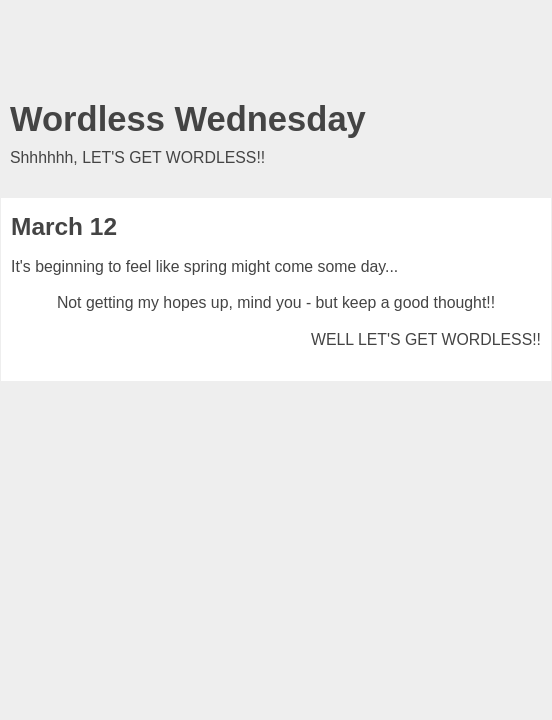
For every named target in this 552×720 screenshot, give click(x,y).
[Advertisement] (276, 55)
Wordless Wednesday (188, 119)
